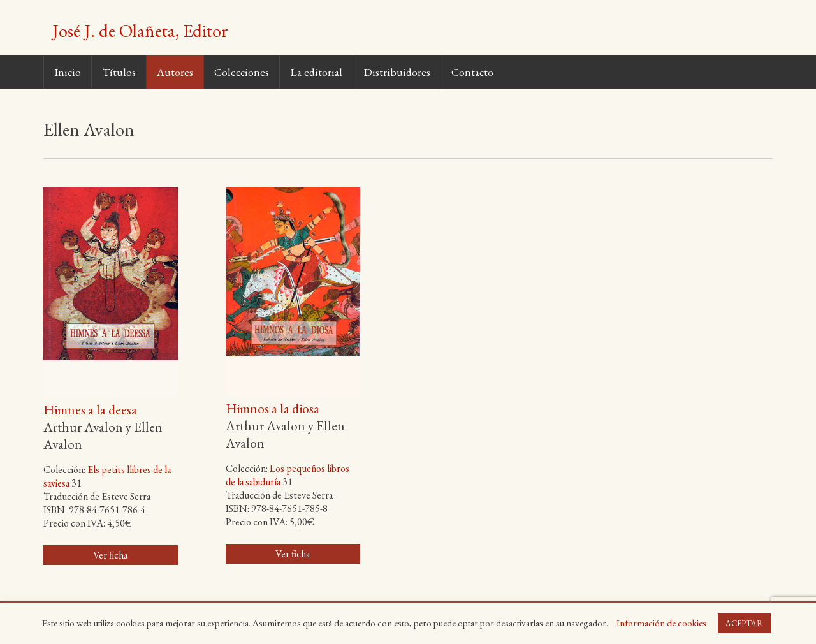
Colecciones (242, 72)
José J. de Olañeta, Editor (140, 31)
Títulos (119, 72)
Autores (175, 72)
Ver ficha (110, 555)
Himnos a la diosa (273, 408)
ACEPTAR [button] (744, 623)
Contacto (472, 72)
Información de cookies (661, 623)
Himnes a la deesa (90, 410)
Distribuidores (397, 72)
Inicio (68, 72)
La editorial (316, 72)
